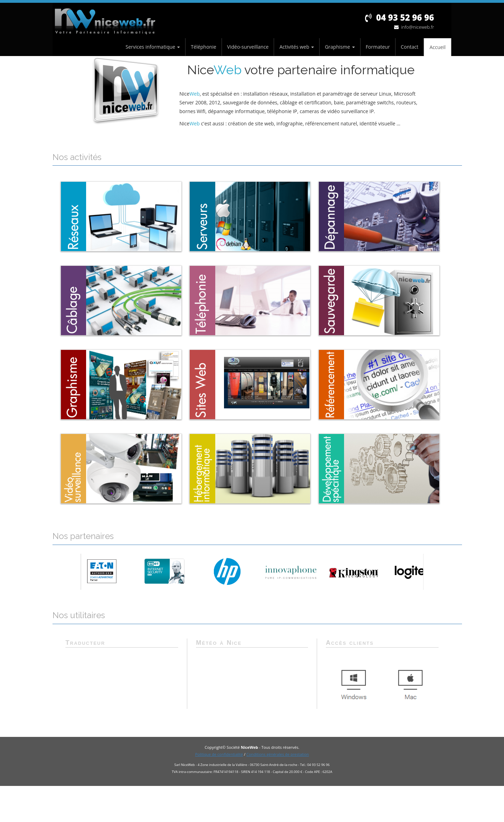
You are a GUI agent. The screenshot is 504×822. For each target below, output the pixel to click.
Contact (409, 47)
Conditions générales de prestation (278, 754)
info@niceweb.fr (414, 27)
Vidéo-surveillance (248, 47)
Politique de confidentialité (219, 754)
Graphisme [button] (340, 47)
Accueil (437, 47)
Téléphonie (204, 47)
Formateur (378, 47)
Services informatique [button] (153, 47)
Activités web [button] (297, 47)
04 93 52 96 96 (400, 17)
